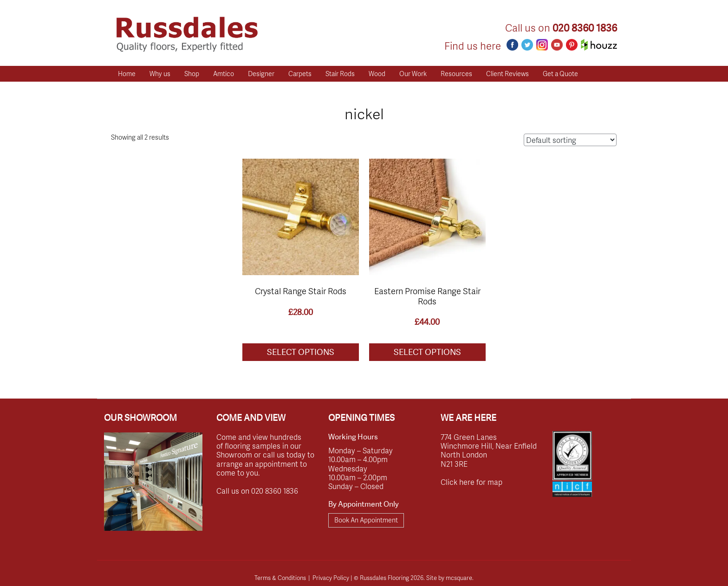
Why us (160, 74)
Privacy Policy (331, 578)
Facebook (512, 45)
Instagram (542, 45)
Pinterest (572, 45)
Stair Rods (340, 74)
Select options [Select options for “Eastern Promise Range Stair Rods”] (427, 352)
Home (127, 74)
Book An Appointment (366, 520)
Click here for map (471, 482)
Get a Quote (560, 74)
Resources (456, 74)
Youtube (557, 45)
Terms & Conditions (280, 578)
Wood (377, 74)
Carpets (300, 74)
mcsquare (459, 578)
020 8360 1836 (585, 28)
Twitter (527, 45)
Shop (192, 74)
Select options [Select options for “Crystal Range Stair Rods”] (301, 352)
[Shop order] (570, 140)
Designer (261, 74)
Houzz (599, 45)
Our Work (413, 74)
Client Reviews (507, 74)
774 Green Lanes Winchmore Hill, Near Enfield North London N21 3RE (489, 450)
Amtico (224, 74)
